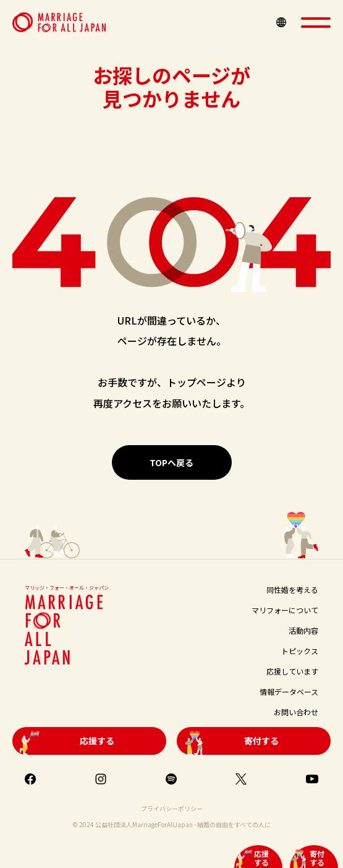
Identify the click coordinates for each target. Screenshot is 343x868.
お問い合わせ (296, 712)
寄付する (317, 858)
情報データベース (289, 691)
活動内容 (303, 630)
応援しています (292, 671)
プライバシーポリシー (172, 808)
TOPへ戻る (171, 462)
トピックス (300, 651)
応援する (261, 858)
